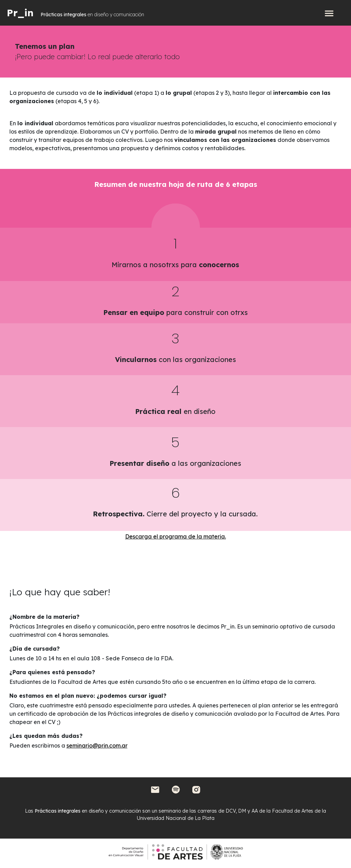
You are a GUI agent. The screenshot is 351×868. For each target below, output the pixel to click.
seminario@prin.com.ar (97, 745)
